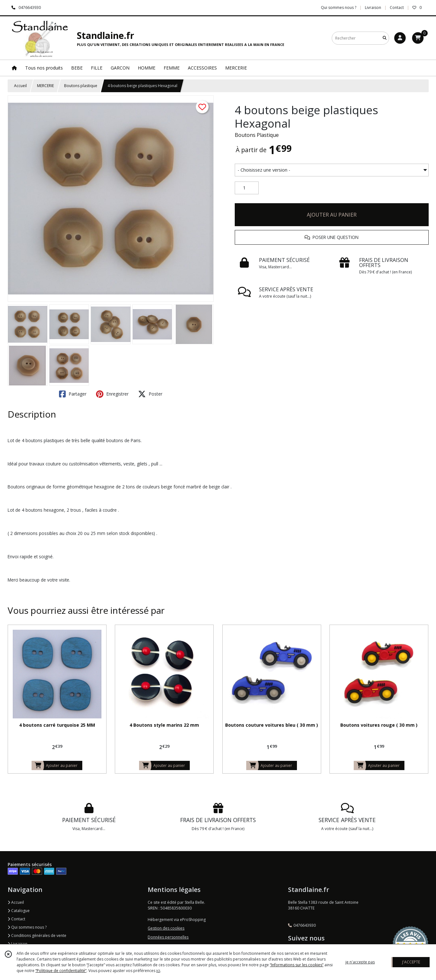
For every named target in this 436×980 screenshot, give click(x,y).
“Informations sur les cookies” (297, 965)
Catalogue (19, 911)
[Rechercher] (385, 38)
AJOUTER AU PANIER (332, 215)
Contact (397, 7)
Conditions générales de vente (37, 935)
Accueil (20, 86)
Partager (73, 394)
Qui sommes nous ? (27, 927)
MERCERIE (45, 86)
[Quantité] (247, 188)
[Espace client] (400, 38)
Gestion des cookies (166, 928)
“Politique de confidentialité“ (61, 971)
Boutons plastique (81, 86)
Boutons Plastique (257, 135)
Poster (150, 394)
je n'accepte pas (360, 962)
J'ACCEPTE (411, 962)
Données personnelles (168, 937)
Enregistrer (112, 394)
